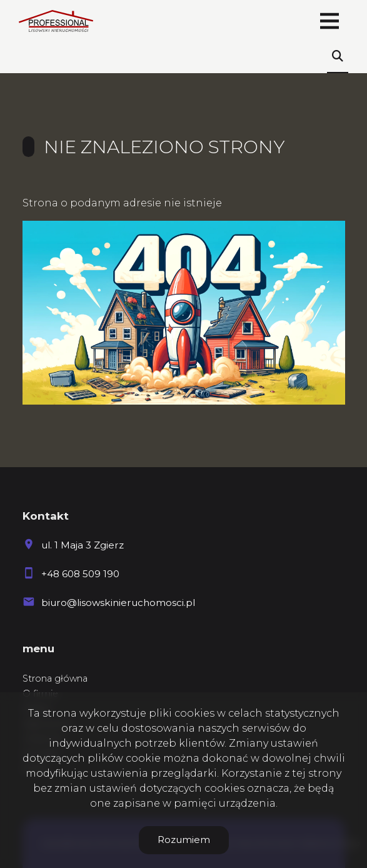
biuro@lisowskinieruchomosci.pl (118, 603)
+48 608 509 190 (80, 574)
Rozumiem (184, 840)
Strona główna (55, 679)
